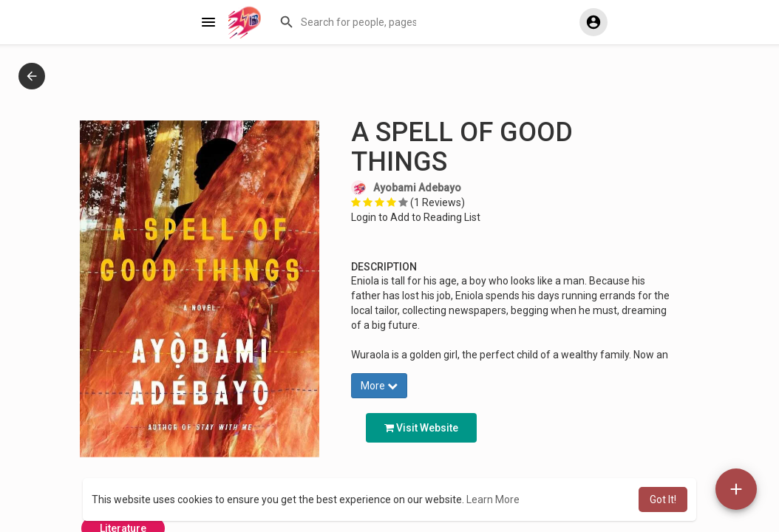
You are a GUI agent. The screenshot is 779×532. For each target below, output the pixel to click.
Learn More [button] (493, 499)
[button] (349, 22)
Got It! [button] (663, 499)
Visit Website (421, 428)
